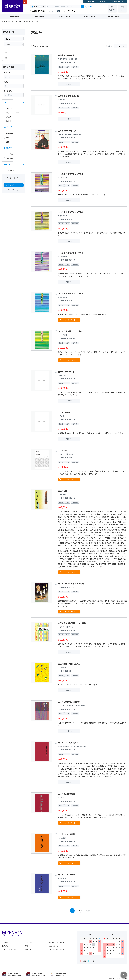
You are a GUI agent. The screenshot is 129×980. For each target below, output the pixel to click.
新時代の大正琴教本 (66, 372)
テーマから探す (89, 16)
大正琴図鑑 (63, 491)
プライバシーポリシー (9, 949)
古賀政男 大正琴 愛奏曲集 (68, 96)
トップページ (6, 21)
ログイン (104, 1)
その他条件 (8, 148)
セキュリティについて (55, 946)
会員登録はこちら (119, 1)
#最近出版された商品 (38, 11)
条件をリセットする (14, 190)
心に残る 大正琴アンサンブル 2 (71, 212)
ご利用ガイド (91, 1)
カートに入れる (70, 320)
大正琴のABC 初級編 (66, 794)
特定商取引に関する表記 (56, 942)
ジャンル (7, 102)
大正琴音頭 (63, 450)
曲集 (5, 58)
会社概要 (5, 942)
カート (123, 10)
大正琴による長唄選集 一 (68, 743)
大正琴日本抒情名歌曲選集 (69, 702)
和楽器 (28, 21)
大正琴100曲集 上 (65, 412)
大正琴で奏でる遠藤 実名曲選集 (71, 584)
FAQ (27, 946)
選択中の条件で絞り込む (14, 185)
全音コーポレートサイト (56, 949)
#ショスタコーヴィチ (69, 11)
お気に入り (112, 10)
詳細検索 (91, 7)
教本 (5, 52)
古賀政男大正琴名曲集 (67, 131)
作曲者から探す (64, 16)
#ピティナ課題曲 (54, 11)
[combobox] (64, 7)
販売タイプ (8, 127)
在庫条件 (7, 164)
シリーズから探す (115, 16)
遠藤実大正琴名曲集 (66, 55)
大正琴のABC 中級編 (66, 834)
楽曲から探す (40, 16)
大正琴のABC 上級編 (66, 875)
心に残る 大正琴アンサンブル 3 (71, 253)
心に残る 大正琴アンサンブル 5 (71, 331)
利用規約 (5, 946)
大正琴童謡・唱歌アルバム (69, 664)
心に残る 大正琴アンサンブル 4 (71, 293)
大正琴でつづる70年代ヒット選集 (72, 623)
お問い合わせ (29, 949)
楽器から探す (15, 16)
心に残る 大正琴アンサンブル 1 (71, 174)
